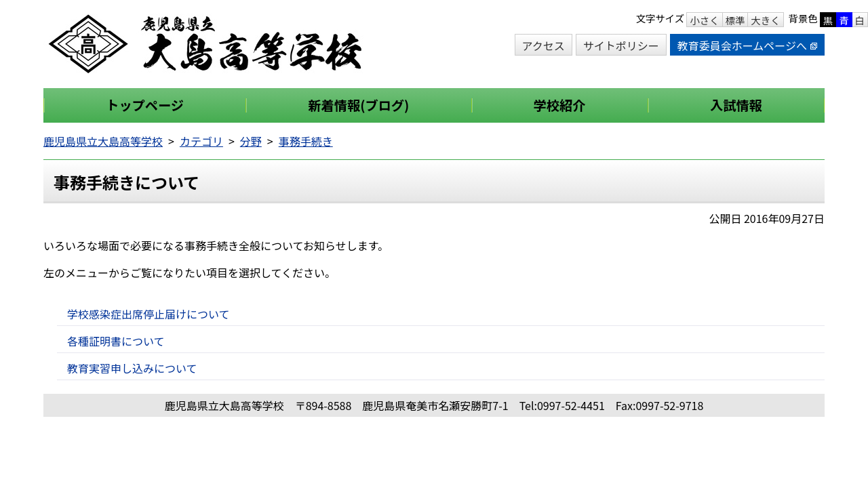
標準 (735, 20)
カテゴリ (201, 141)
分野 (251, 141)
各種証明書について (116, 341)
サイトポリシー (621, 45)
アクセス (544, 45)
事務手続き (306, 141)
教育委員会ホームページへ (747, 45)
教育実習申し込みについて (132, 368)
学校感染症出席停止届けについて (149, 314)
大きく (765, 20)
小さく (704, 20)
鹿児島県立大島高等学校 (103, 141)
